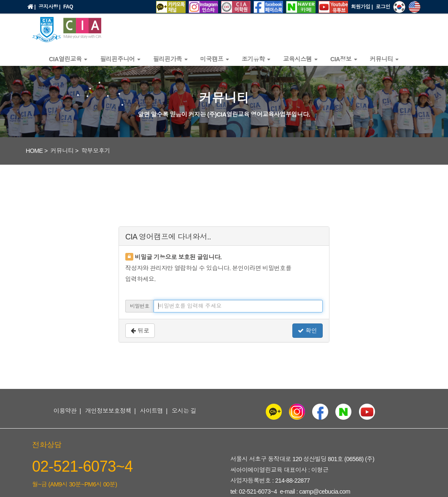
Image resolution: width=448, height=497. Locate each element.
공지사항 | (49, 7)
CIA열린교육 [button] (68, 59)
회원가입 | (362, 7)
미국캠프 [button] (215, 59)
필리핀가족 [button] (170, 59)
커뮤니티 (62, 151)
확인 (308, 331)
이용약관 (65, 411)
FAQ (68, 7)
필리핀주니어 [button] (120, 59)
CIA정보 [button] (344, 59)
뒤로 (140, 331)
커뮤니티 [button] (384, 59)
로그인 (383, 7)
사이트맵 (152, 411)
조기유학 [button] (256, 59)
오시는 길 (184, 411)
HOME (34, 151)
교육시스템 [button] (300, 59)
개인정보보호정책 (108, 411)
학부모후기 (96, 151)
